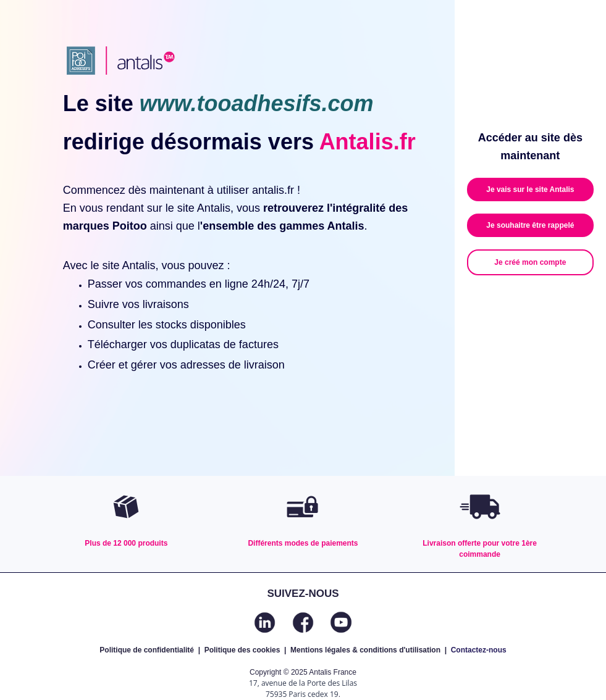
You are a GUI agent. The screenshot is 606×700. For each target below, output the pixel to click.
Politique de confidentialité (147, 650)
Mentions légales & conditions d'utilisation (365, 650)
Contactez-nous (479, 650)
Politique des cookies (242, 650)
